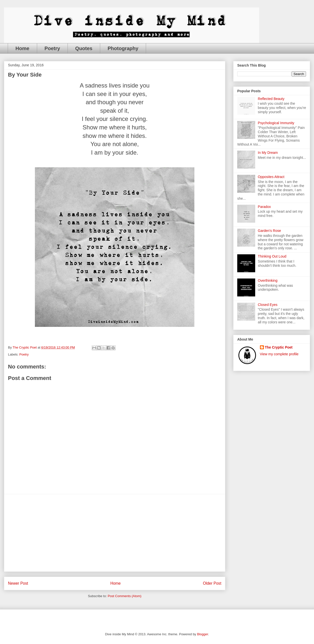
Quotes (84, 48)
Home (22, 48)
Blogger (203, 634)
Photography (123, 48)
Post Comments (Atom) (124, 596)
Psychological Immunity (276, 123)
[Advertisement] (115, 533)
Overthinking (268, 280)
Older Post (212, 583)
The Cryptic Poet (279, 347)
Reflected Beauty (271, 99)
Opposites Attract (271, 177)
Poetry (52, 48)
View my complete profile (279, 354)
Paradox (264, 207)
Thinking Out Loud (272, 256)
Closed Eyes (268, 305)
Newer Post (18, 583)
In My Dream (268, 153)
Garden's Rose (270, 231)
